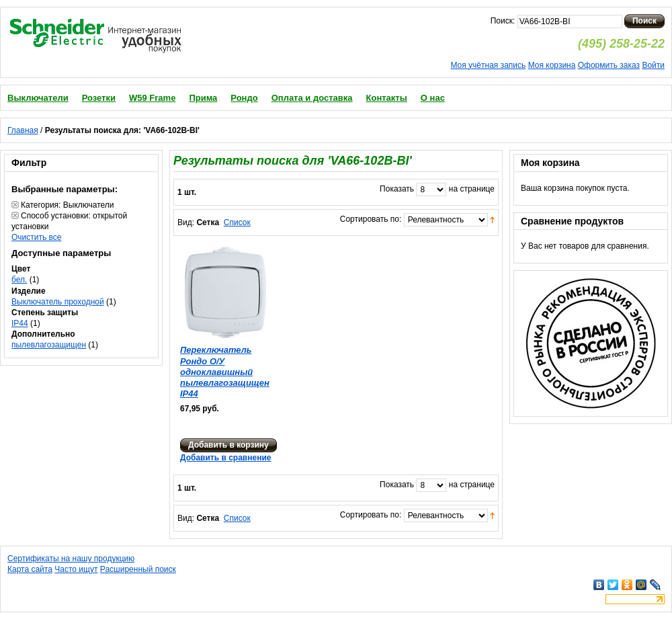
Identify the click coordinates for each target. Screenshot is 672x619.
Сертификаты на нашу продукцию (71, 559)
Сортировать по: (371, 219)
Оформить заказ (609, 65)
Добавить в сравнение (225, 458)
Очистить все (36, 237)
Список (237, 222)
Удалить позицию (15, 205)
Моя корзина (552, 65)
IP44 (20, 323)
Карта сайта (30, 569)
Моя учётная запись (488, 65)
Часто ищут (76, 569)
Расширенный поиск (138, 569)
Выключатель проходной (58, 302)
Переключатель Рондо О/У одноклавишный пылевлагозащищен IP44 (225, 372)
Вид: (186, 222)
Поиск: (503, 21)
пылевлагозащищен (49, 345)
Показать (397, 189)
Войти (653, 65)
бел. (19, 280)
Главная (23, 130)
